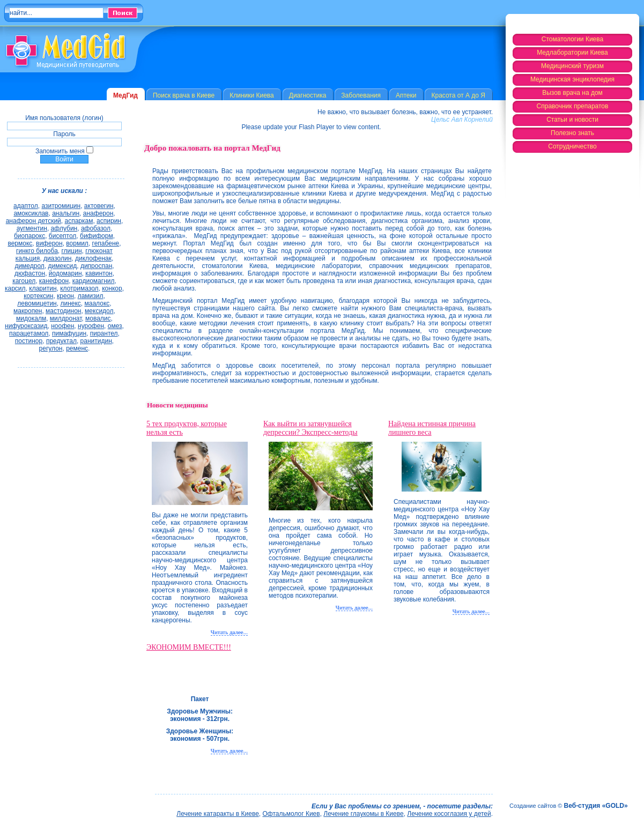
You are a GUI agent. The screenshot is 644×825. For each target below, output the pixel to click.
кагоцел (24, 281)
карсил (15, 288)
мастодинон (63, 311)
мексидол (99, 311)
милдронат (66, 318)
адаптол (26, 206)
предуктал (61, 341)
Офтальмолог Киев (291, 814)
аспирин (109, 221)
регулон (51, 348)
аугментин (32, 228)
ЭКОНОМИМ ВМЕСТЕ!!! (189, 647)
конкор (112, 288)
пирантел (104, 333)
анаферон (98, 213)
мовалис (98, 318)
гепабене (106, 243)
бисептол (63, 236)
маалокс (97, 303)
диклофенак (93, 258)
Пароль (64, 134)
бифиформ (97, 236)
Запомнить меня (60, 151)
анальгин (66, 213)
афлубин (64, 228)
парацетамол (29, 333)
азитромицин (61, 206)
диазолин (57, 258)
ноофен (62, 326)
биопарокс (29, 236)
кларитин (43, 288)
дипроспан (96, 266)
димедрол (29, 266)
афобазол (96, 228)
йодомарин (65, 273)
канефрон (54, 281)
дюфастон (30, 273)
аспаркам (79, 221)
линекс (70, 303)
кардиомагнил (94, 281)
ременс (77, 348)
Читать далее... (229, 632)
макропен (28, 311)
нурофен (91, 326)
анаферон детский (34, 221)
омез (115, 326)
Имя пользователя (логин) (64, 118)
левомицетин (37, 303)
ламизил (91, 296)
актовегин (99, 206)
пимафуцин (69, 333)
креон (65, 296)
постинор (29, 341)
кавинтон (99, 273)
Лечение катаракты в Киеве (218, 814)
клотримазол (79, 288)
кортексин (38, 296)
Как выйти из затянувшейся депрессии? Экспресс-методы (310, 428)
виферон (49, 243)
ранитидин (96, 341)
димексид (63, 266)
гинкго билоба (37, 251)
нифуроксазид (26, 326)
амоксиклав (31, 213)
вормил (77, 243)
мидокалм (31, 318)
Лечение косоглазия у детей (449, 814)
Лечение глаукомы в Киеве (363, 814)
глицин (72, 251)
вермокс (20, 243)
